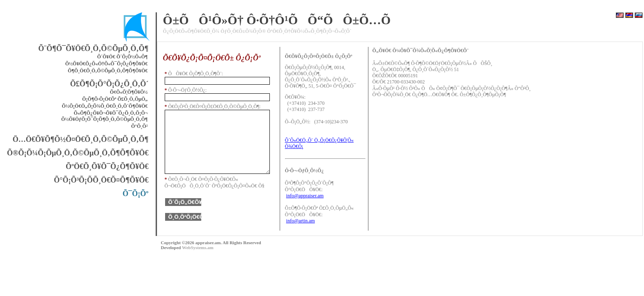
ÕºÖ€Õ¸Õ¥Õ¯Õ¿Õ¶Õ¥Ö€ (107, 166)
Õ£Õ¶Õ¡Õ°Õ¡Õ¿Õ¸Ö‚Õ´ (109, 84)
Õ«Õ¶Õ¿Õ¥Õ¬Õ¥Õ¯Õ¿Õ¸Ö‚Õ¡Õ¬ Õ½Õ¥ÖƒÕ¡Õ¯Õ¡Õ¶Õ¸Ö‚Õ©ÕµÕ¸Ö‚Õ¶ (105, 116)
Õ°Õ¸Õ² (139, 126)
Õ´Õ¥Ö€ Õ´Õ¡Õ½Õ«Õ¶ (122, 57)
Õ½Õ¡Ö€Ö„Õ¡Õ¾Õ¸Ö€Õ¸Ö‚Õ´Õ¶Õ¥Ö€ (105, 106)
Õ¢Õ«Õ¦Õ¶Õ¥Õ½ (129, 92)
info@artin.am (301, 221)
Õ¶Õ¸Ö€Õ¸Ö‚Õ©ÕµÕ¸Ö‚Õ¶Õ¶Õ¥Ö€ (108, 71)
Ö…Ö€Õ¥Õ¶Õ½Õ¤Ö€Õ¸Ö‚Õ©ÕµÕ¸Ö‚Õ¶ (81, 139)
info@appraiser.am (305, 196)
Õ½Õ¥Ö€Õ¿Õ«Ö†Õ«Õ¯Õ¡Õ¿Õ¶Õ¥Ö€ (107, 64)
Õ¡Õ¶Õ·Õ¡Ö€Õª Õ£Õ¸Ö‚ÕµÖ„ (115, 99)
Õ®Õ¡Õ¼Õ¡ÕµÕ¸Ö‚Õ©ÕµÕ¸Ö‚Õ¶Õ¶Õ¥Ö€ (78, 153)
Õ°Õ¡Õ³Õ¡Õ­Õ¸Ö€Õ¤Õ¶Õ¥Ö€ (101, 180)
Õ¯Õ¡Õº (136, 194)
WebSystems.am (198, 247)
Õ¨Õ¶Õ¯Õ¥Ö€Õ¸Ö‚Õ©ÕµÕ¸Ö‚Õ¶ (93, 49)
